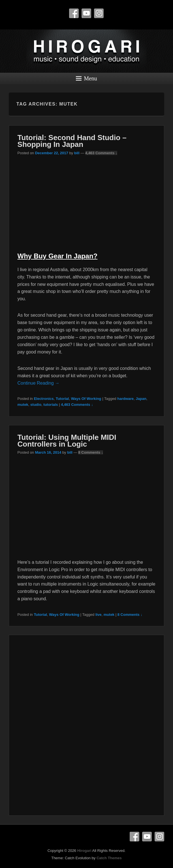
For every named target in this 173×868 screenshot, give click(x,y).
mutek (23, 405)
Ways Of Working (86, 399)
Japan (141, 399)
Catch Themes (109, 858)
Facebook (74, 13)
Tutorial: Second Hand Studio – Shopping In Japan (72, 141)
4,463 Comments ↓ (101, 153)
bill (77, 153)
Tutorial (62, 399)
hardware (125, 399)
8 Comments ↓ (91, 452)
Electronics (44, 399)
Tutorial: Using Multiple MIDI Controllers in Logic (67, 441)
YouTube (86, 13)
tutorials (51, 405)
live (99, 615)
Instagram (99, 13)
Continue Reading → (39, 383)
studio (36, 405)
